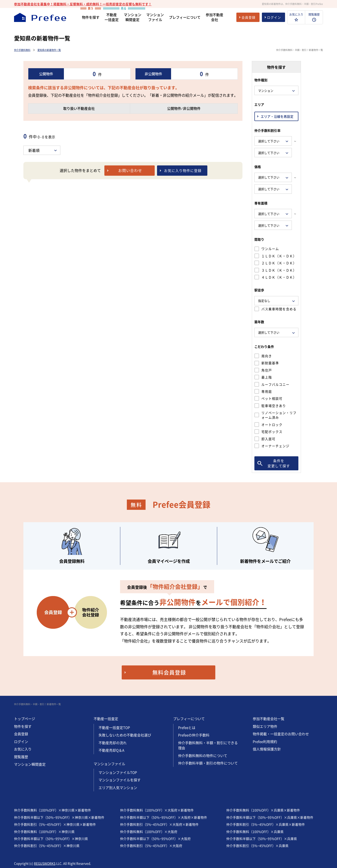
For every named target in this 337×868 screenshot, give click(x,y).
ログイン (21, 742)
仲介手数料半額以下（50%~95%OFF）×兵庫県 (262, 839)
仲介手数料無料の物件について (203, 756)
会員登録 (21, 734)
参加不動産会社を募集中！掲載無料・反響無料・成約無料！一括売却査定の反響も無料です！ (83, 4)
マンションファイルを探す (120, 780)
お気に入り (23, 749)
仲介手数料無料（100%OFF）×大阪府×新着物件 (157, 810)
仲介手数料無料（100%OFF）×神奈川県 (44, 832)
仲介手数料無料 (22, 50)
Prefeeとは (187, 728)
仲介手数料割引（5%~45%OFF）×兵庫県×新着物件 (266, 824)
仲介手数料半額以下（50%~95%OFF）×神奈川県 (51, 839)
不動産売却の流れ (113, 743)
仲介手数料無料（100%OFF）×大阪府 (149, 832)
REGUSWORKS (45, 863)
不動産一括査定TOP (114, 728)
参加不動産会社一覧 (269, 719)
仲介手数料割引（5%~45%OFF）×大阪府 (151, 846)
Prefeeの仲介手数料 (194, 735)
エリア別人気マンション (118, 788)
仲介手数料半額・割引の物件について (208, 763)
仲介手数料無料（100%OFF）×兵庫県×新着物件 (263, 810)
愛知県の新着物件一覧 (49, 50)
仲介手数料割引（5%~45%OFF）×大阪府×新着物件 (159, 824)
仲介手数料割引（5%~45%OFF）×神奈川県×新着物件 (55, 824)
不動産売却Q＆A (111, 750)
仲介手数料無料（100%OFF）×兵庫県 (255, 832)
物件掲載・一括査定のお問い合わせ (281, 734)
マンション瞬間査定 (30, 764)
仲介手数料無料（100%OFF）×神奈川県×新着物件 (53, 810)
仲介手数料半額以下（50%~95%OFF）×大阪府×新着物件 (164, 817)
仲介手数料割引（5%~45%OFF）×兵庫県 (257, 846)
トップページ (25, 719)
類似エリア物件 (265, 726)
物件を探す (23, 726)
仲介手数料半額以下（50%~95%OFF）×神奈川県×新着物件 (59, 817)
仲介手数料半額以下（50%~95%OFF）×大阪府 (155, 839)
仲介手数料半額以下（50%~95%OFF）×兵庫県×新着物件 (270, 817)
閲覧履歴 (21, 757)
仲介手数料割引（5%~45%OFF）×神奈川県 (47, 846)
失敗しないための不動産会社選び (125, 735)
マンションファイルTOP (118, 772)
